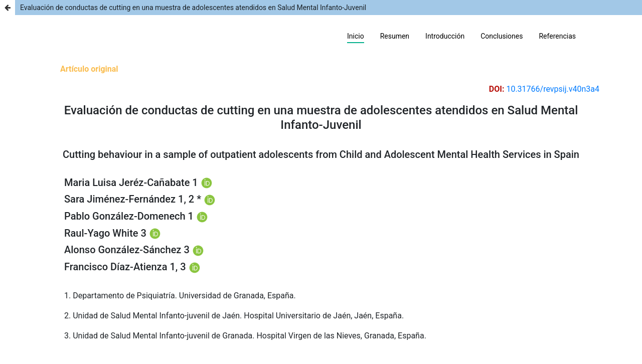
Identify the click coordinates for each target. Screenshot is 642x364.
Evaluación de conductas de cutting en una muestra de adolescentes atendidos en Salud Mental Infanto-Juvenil (193, 8)
